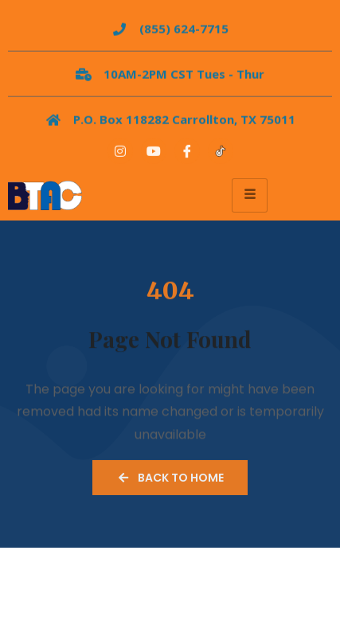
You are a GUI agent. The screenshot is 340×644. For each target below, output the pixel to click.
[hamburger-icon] (250, 195)
